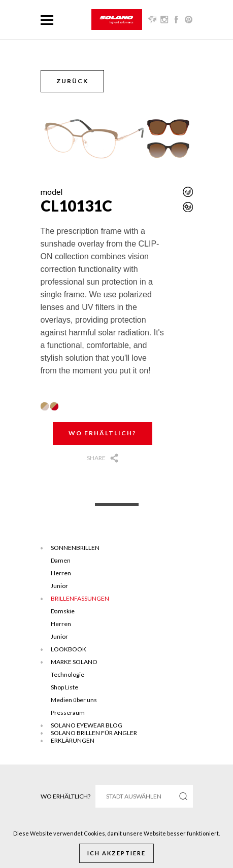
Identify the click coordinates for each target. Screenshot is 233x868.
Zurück (72, 81)
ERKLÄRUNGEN (73, 740)
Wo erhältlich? (103, 433)
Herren (61, 573)
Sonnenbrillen (75, 548)
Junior (59, 586)
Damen (61, 560)
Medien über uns (74, 700)
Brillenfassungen (80, 598)
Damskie (63, 611)
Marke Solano (74, 662)
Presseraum (68, 713)
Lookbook (69, 649)
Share (96, 458)
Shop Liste (64, 687)
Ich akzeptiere (117, 853)
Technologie (68, 674)
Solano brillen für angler (94, 733)
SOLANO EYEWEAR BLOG (87, 725)
